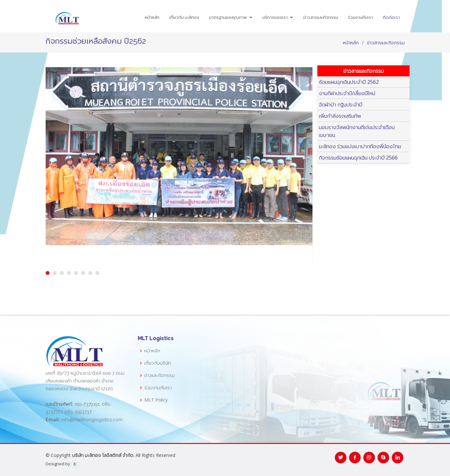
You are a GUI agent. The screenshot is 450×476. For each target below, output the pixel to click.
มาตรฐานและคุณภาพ (228, 17)
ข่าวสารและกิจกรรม (321, 17)
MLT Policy (156, 400)
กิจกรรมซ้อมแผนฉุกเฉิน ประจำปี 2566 (358, 158)
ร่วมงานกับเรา (360, 17)
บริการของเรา (275, 17)
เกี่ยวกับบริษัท (158, 363)
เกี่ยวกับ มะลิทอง (184, 17)
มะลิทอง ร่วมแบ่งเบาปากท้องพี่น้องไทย (360, 146)
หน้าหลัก (152, 17)
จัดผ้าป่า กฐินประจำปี (341, 105)
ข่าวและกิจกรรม (159, 375)
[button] (48, 279)
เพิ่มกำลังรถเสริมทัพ (340, 116)
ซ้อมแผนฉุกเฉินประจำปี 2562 (349, 82)
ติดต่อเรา (391, 17)
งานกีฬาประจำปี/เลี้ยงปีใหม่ (347, 93)
